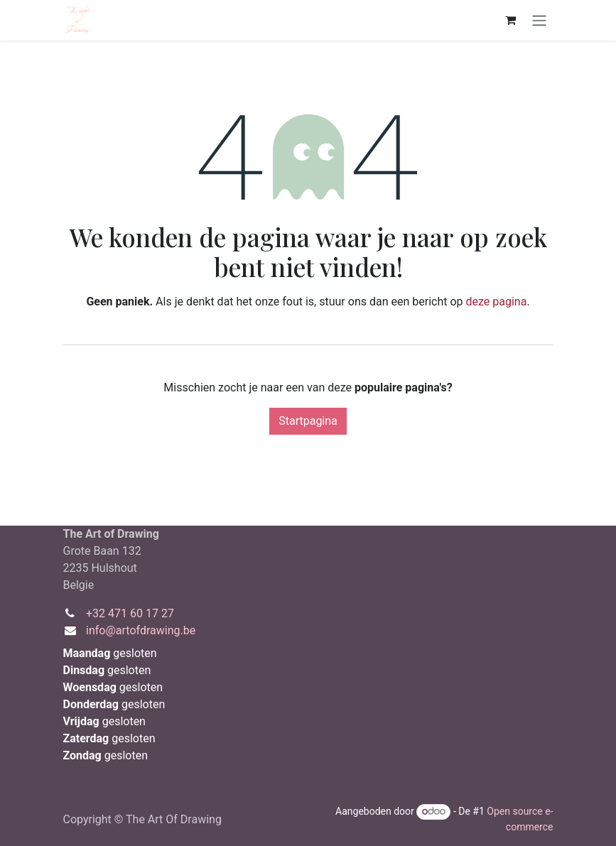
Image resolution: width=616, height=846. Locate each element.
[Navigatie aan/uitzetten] (539, 20)
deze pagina (497, 302)
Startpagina (308, 421)
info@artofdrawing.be (141, 630)
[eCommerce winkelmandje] (511, 20)
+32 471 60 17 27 (130, 613)
